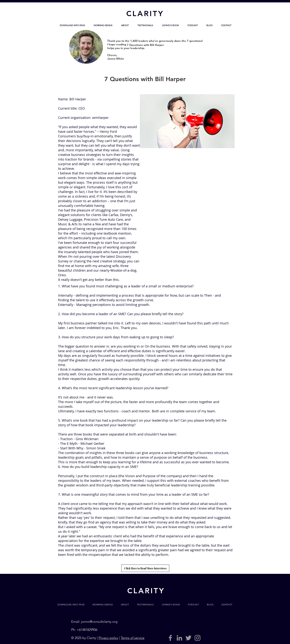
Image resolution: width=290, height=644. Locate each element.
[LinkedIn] (179, 638)
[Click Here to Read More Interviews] (145, 568)
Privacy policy (108, 638)
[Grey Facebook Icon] (170, 638)
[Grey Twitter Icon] (188, 638)
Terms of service (133, 638)
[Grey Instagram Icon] (198, 638)
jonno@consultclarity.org (99, 622)
